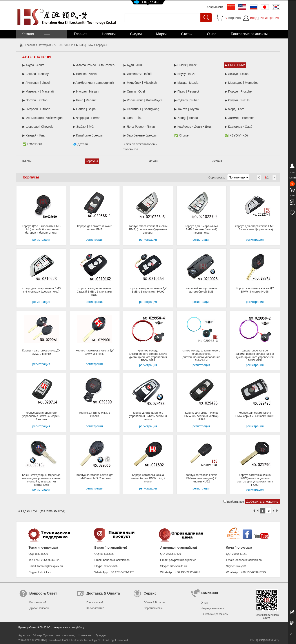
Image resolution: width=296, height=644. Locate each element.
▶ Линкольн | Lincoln (37, 83)
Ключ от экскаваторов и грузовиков (140, 147)
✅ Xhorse (181, 135)
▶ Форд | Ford (235, 109)
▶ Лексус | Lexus (237, 74)
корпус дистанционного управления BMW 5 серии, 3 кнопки (148, 416)
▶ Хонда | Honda (186, 118)
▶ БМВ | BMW (85, 45)
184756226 (41, 554)
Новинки (109, 34)
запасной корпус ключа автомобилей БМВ (202, 290)
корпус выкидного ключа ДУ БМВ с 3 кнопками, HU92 (148, 290)
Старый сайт (215, 7)
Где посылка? (95, 602)
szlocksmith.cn (178, 566)
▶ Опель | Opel (134, 91)
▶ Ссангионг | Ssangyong (141, 109)
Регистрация (269, 18)
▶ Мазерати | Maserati (38, 91)
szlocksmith (111, 566)
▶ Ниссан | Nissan (86, 91)
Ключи (27, 161)
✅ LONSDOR (32, 144)
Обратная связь (153, 608)
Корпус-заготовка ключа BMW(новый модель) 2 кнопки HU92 (201, 478)
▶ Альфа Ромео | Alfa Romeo (94, 65)
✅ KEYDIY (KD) (236, 135)
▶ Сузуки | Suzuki (237, 100)
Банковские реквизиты (249, 34)
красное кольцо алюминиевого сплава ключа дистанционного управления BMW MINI (148, 355)
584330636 (107, 554)
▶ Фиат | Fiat (133, 118)
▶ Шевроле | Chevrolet (38, 127)
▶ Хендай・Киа (34, 135)
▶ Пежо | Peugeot (187, 91)
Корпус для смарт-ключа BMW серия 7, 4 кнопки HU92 (255, 414)
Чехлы (154, 161)
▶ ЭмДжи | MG (83, 127)
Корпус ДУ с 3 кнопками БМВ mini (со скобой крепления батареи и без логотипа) (41, 229)
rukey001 (241, 566)
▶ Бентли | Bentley (36, 74)
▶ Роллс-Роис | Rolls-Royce (143, 100)
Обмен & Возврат (154, 602)
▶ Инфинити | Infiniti (138, 74)
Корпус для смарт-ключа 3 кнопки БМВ (95, 228)
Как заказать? (38, 602)
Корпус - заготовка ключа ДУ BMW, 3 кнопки (41, 352)
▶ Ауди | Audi (133, 65)
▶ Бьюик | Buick (185, 65)
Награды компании (212, 608)
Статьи (187, 34)
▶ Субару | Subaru (187, 100)
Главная (81, 34)
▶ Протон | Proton (35, 100)
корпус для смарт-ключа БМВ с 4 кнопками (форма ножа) (41, 290)
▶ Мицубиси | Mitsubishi (140, 83)
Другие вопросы (39, 608)
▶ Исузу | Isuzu (185, 74)
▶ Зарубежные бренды (140, 135)
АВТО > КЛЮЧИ (64, 45)
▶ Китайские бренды (88, 135)
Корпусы (92, 161)
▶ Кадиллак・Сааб (239, 127)
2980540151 (239, 554)
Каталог (35, 34)
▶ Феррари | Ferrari (87, 118)
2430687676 (174, 554)
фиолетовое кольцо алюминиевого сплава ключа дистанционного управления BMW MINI (255, 355)
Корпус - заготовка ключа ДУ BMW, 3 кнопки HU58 (255, 290)
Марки (161, 34)
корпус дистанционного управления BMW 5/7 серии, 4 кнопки (41, 416)
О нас (212, 34)
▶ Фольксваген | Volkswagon (43, 118)
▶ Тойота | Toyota (187, 109)
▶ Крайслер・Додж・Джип (193, 127)
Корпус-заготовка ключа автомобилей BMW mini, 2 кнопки (148, 478)
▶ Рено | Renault (85, 100)
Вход (254, 18)
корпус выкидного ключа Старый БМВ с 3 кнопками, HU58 (95, 292)
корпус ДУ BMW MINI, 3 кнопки (95, 414)
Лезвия (217, 161)
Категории (45, 45)
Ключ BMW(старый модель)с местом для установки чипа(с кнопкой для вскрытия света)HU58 (41, 480)
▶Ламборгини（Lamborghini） (94, 83)
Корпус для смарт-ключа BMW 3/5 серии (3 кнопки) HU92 (202, 416)
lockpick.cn (44, 572)
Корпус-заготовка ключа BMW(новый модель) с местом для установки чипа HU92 (255, 480)
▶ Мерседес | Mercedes (242, 83)
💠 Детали (80, 144)
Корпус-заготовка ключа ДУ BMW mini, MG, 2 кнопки (95, 477)
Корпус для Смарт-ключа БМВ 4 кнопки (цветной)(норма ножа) (201, 229)
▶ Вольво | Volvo (85, 74)
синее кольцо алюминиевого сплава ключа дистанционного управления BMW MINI (201, 355)
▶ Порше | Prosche (238, 91)
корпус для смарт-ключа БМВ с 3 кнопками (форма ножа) (255, 228)
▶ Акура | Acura (34, 65)
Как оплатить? (95, 608)
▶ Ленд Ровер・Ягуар (139, 127)
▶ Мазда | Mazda (186, 83)
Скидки (136, 34)
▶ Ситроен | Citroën (36, 109)
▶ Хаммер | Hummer (239, 118)
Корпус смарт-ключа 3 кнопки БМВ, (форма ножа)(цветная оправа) (148, 229)
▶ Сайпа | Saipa (84, 109)
